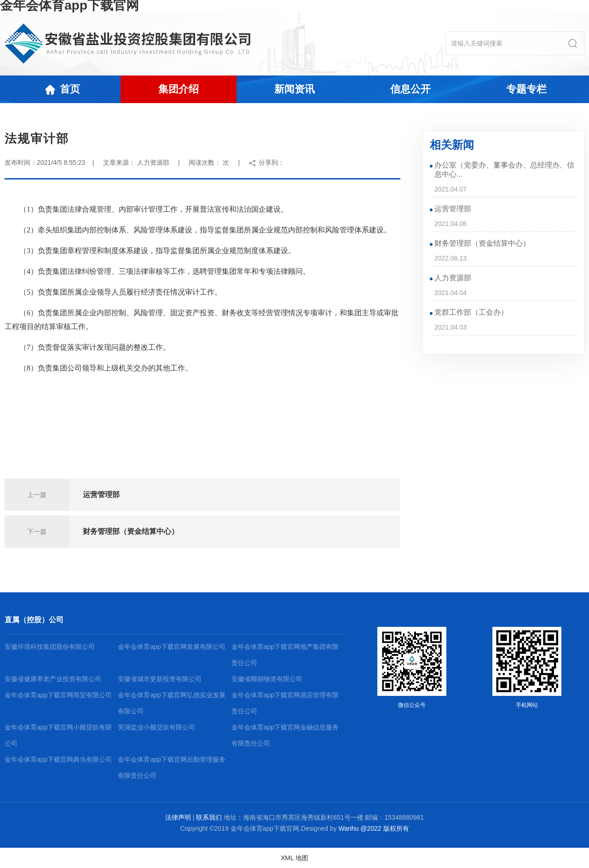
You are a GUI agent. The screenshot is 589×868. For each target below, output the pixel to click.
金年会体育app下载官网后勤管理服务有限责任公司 (171, 767)
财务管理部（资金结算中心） (131, 531)
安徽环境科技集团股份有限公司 (50, 647)
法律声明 (178, 817)
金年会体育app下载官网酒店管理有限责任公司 (285, 703)
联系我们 (209, 817)
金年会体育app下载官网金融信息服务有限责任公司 (285, 735)
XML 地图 (294, 858)
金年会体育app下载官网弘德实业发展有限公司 (171, 703)
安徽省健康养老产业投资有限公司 (53, 679)
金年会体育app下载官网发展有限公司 (171, 647)
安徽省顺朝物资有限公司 (267, 679)
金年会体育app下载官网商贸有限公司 (58, 695)
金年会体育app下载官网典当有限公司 (58, 759)
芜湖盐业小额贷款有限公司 (156, 727)
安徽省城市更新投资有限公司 (160, 679)
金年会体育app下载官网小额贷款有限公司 (58, 735)
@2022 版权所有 (384, 828)
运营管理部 (101, 495)
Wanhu (349, 828)
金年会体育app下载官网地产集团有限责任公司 (285, 655)
